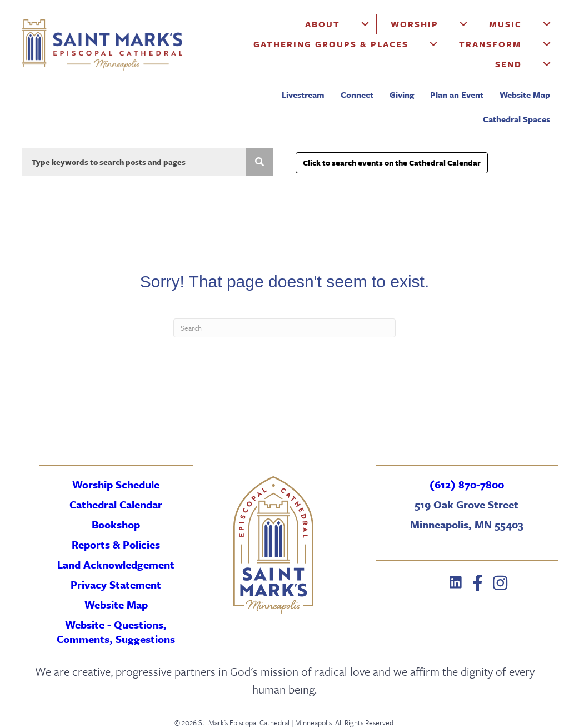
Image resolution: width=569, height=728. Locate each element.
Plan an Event (457, 94)
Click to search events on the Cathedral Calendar (392, 163)
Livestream (303, 94)
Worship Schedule (116, 484)
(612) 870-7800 (467, 484)
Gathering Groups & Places (331, 44)
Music (505, 24)
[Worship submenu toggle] (463, 24)
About (323, 24)
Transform (490, 44)
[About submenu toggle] (365, 24)
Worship (415, 24)
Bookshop (116, 524)
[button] (456, 583)
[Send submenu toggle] (547, 64)
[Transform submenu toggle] (547, 44)
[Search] (284, 328)
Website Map (525, 94)
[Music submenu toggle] (547, 24)
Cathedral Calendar (116, 504)
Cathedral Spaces (516, 119)
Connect (357, 94)
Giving (402, 94)
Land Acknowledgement (116, 564)
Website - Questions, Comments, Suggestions (116, 632)
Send (508, 64)
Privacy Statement (116, 584)
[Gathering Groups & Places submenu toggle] (433, 44)
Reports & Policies (116, 544)
